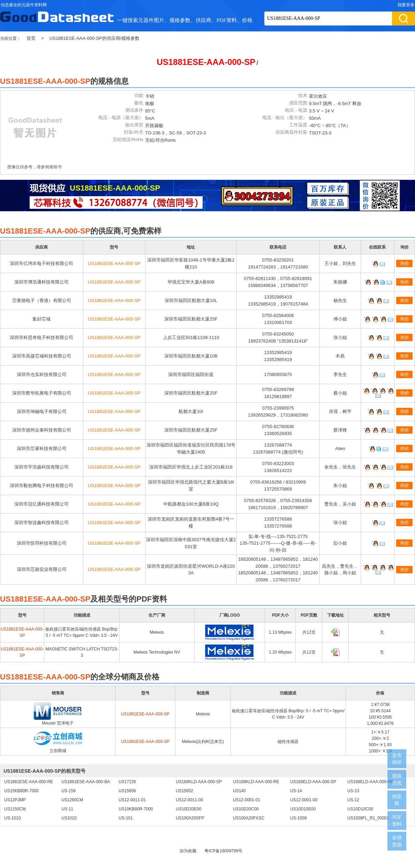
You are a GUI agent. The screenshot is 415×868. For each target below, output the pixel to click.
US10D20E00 (188, 809)
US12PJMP (15, 800)
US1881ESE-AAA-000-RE (29, 782)
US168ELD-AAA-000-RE (371, 782)
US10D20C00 (246, 809)
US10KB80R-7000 (136, 809)
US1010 (69, 818)
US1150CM (15, 809)
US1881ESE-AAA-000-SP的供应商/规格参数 (95, 38)
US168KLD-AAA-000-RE (256, 782)
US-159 (69, 791)
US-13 (353, 791)
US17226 (127, 782)
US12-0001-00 (304, 800)
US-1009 (298, 818)
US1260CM (72, 800)
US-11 (67, 809)
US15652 (184, 791)
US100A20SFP (190, 818)
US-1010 (12, 818)
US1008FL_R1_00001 (368, 818)
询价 (405, 263)
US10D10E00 (303, 809)
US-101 (126, 818)
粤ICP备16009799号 (223, 851)
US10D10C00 (360, 809)
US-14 (296, 791)
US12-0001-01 (247, 800)
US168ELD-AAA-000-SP (313, 782)
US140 (239, 791)
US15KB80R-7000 (21, 791)
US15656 (127, 791)
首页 (31, 38)
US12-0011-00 (189, 800)
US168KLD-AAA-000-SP (199, 782)
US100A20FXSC (249, 818)
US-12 (353, 800)
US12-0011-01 (132, 800)
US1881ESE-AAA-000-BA (86, 782)
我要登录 (406, 5)
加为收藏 (188, 851)
